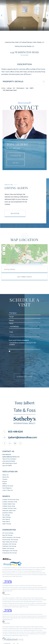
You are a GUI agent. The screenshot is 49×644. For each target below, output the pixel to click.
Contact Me (16, 156)
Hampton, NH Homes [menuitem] (9, 544)
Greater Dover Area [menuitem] (9, 506)
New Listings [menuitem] (7, 517)
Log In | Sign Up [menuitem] (8, 490)
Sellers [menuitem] (5, 484)
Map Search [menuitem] (6, 522)
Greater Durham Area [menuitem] (9, 508)
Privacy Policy (26, 366)
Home (3, 88)
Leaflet (30, 263)
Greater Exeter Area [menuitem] (9, 504)
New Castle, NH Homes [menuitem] (10, 542)
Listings (9, 88)
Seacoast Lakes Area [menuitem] (9, 511)
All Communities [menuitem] (8, 533)
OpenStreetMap (38, 263)
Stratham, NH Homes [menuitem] (9, 546)
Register (15, 213)
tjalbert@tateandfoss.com (20, 438)
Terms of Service (17, 383)
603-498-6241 (15, 148)
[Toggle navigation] (45, 6)
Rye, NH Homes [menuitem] (7, 535)
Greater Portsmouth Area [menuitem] (11, 500)
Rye (27, 88)
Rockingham (20, 88)
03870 (32, 88)
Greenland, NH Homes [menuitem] (10, 553)
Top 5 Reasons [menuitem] (7, 488)
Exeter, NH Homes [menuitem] (8, 548)
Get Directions (25, 277)
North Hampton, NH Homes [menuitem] (11, 537)
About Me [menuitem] (6, 477)
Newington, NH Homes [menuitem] (10, 551)
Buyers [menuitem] (5, 481)
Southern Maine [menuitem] (7, 513)
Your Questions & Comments (19, 340)
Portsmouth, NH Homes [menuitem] (10, 540)
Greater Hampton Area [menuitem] (10, 502)
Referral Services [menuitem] (8, 486)
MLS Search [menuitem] (6, 519)
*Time (11, 332)
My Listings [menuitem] (6, 515)
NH (14, 88)
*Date (11, 324)
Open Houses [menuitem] (7, 524)
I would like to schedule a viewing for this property (25, 345)
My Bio (16, 163)
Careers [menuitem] (5, 479)
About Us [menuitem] (5, 475)
